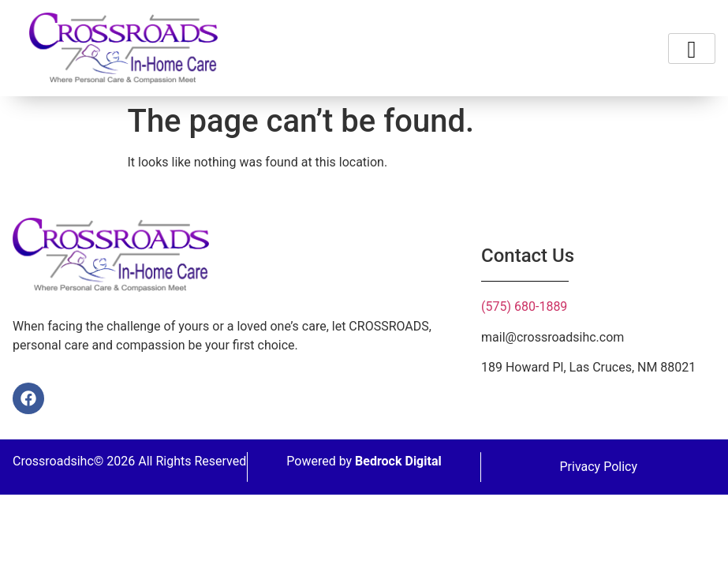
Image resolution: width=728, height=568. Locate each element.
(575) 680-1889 (524, 306)
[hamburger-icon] (692, 49)
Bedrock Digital (398, 461)
